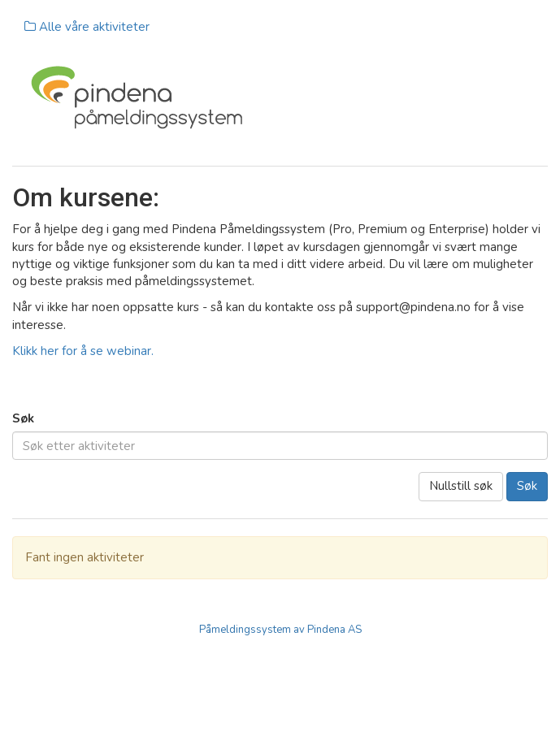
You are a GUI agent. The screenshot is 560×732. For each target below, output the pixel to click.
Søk (23, 418)
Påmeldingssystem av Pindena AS (280, 630)
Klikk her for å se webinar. (83, 351)
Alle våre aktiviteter (87, 27)
